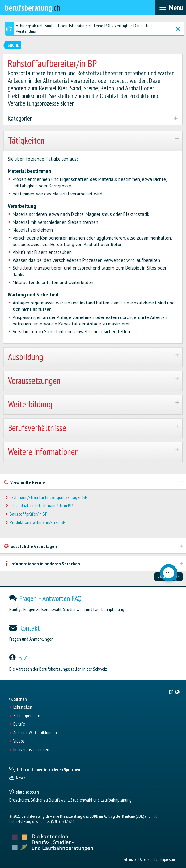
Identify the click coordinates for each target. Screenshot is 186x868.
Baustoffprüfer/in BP (29, 514)
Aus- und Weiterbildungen (35, 733)
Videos (19, 741)
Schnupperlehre (27, 716)
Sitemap (129, 859)
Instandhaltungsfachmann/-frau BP (41, 506)
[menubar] (170, 8)
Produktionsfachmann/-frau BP (38, 522)
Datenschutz (148, 859)
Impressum (169, 859)
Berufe (19, 724)
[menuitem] (174, 692)
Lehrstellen (23, 707)
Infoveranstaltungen (31, 750)
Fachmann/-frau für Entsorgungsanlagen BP (49, 497)
